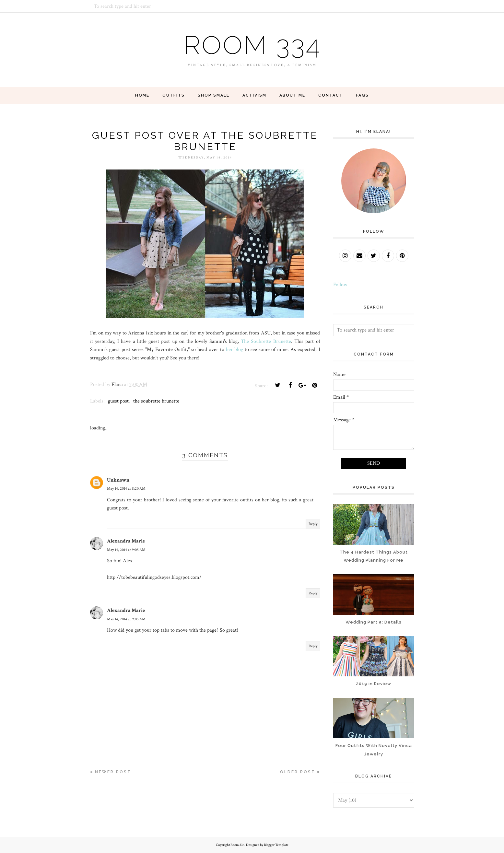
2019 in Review (374, 684)
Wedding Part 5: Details (374, 622)
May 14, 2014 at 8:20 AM (126, 489)
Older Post (298, 772)
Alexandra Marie (126, 541)
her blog (234, 350)
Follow (340, 285)
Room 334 (252, 45)
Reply (313, 524)
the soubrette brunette (156, 401)
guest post (118, 401)
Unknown (118, 480)
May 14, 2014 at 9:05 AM (126, 550)
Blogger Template (276, 845)
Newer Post (113, 772)
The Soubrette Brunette (266, 341)
